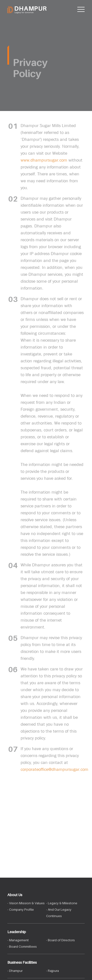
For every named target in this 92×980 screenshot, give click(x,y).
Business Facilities (22, 962)
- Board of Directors (60, 940)
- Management (18, 940)
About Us (15, 895)
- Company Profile (21, 909)
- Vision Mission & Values (26, 903)
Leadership (17, 932)
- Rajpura (53, 971)
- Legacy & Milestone (62, 903)
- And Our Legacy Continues (59, 913)
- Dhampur (15, 971)
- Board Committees (22, 946)
